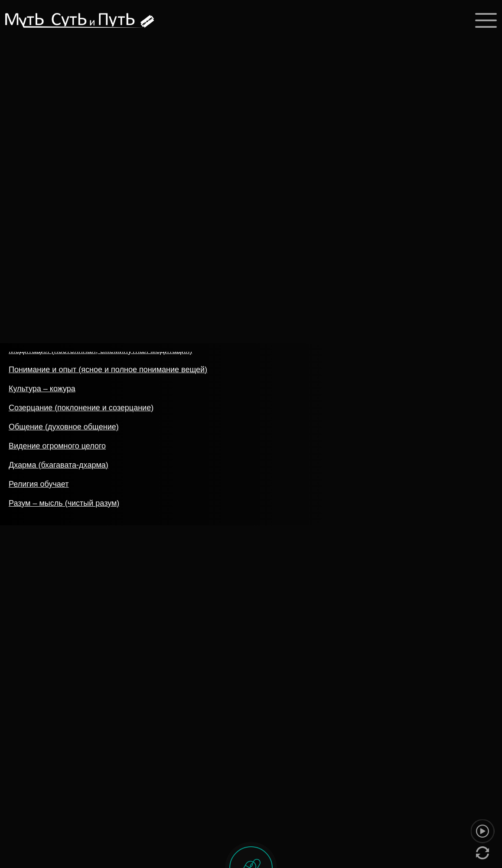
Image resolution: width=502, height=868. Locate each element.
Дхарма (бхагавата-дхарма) (59, 467)
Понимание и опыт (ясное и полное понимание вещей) (108, 372)
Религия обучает (39, 486)
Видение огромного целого (57, 448)
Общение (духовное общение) (64, 429)
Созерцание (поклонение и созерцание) (81, 410)
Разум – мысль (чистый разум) (64, 505)
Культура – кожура (42, 391)
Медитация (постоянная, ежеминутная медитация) (101, 353)
